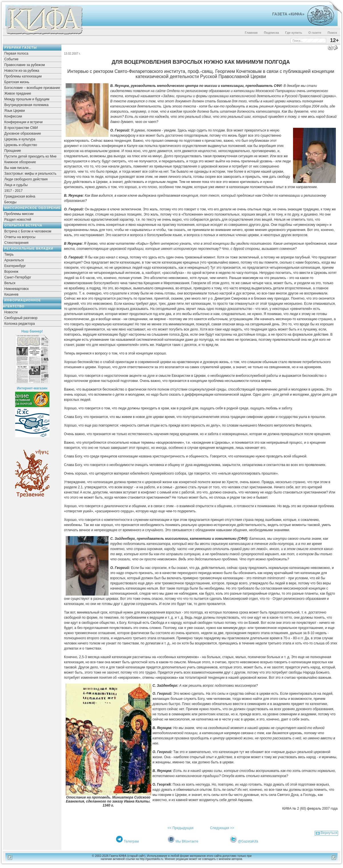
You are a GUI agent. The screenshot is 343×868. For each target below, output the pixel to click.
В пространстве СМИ (21, 128)
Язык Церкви (15, 111)
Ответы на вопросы (20, 237)
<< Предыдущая (180, 828)
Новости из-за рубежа (22, 71)
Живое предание (18, 93)
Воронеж (11, 272)
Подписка (271, 33)
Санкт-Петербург (18, 277)
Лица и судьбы (16, 185)
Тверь (9, 254)
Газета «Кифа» (288, 14)
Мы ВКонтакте (187, 841)
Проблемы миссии (19, 214)
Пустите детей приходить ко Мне (30, 156)
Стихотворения (16, 243)
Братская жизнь (17, 82)
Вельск (10, 283)
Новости (11, 312)
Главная (251, 33)
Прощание (13, 151)
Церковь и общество (21, 145)
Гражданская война (20, 196)
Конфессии (13, 116)
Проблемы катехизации (23, 76)
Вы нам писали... (18, 168)
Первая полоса (16, 53)
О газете (315, 33)
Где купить (294, 33)
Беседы (10, 202)
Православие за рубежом (25, 65)
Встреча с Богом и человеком (28, 231)
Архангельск (14, 260)
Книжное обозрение (20, 162)
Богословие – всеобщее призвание (32, 88)
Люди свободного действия (26, 179)
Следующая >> (222, 828)
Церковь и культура (20, 139)
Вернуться (329, 833)
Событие (11, 59)
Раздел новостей (18, 220)
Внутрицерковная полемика (26, 105)
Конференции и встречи (23, 122)
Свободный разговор (21, 318)
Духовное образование (23, 134)
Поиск (332, 33)
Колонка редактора (20, 324)
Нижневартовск (17, 289)
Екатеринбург (15, 266)
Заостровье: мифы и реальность (30, 174)
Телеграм (131, 841)
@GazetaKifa (248, 841)
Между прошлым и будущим (27, 99)
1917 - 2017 (13, 191)
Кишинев (11, 294)
